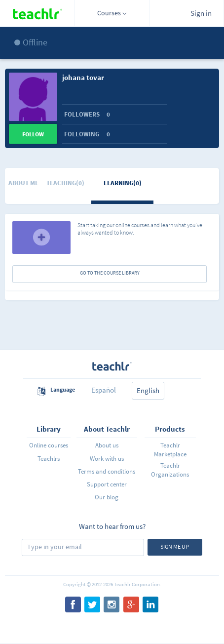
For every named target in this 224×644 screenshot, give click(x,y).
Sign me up (175, 546)
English (148, 390)
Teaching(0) (65, 183)
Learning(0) (123, 183)
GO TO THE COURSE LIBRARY (110, 273)
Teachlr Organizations (170, 470)
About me (23, 183)
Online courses (49, 445)
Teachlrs (49, 459)
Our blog (107, 497)
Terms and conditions (107, 471)
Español (104, 390)
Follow (33, 134)
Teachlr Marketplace (170, 450)
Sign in (201, 13)
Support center (107, 484)
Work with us (107, 459)
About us (107, 445)
